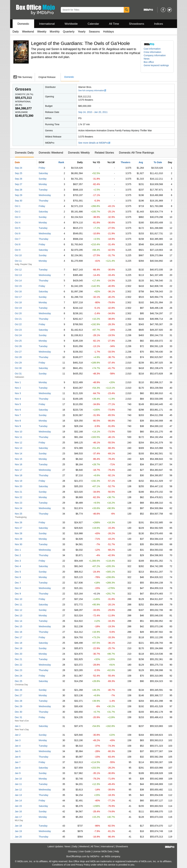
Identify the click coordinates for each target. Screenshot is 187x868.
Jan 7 (18, 762)
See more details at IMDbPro (94, 143)
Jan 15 (18, 806)
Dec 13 (19, 615)
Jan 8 (18, 768)
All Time (114, 24)
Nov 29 (19, 539)
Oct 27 (18, 352)
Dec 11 (19, 605)
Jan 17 (18, 817)
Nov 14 (19, 453)
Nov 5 (18, 404)
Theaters (126, 162)
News (147, 59)
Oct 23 (18, 330)
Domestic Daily (24, 153)
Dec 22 (19, 665)
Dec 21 (19, 659)
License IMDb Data (102, 851)
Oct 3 (18, 217)
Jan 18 (18, 826)
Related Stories (104, 153)
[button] (157, 67)
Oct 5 (18, 228)
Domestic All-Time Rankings (136, 153)
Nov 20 (19, 486)
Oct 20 (18, 313)
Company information (155, 55)
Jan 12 (18, 790)
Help (117, 851)
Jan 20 (18, 837)
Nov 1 (18, 382)
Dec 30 (19, 712)
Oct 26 (18, 346)
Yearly (82, 32)
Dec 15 (19, 626)
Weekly (42, 32)
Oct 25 (18, 341)
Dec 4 (18, 566)
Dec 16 (19, 632)
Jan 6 (18, 757)
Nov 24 (19, 508)
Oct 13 (18, 275)
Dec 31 (19, 717)
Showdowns (136, 24)
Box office (149, 62)
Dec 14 (19, 621)
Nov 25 (19, 514)
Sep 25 (19, 173)
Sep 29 (19, 195)
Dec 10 (19, 599)
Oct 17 (18, 297)
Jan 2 (18, 735)
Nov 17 (19, 470)
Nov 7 (18, 415)
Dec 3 (18, 561)
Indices (159, 24)
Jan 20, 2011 (101, 112)
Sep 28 (19, 190)
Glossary (72, 851)
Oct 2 (18, 212)
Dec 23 (19, 670)
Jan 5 (18, 751)
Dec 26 (19, 690)
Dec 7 (18, 583)
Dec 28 (19, 701)
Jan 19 (18, 831)
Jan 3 (18, 740)
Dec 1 (18, 550)
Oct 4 (18, 223)
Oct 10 (18, 255)
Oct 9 (18, 250)
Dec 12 (19, 610)
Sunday (43, 179)
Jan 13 (18, 795)
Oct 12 (18, 270)
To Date (158, 162)
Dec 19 (19, 648)
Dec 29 (19, 706)
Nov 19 (19, 481)
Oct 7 (18, 239)
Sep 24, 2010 (85, 112)
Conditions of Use (61, 865)
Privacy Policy (83, 865)
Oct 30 (18, 368)
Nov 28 (19, 533)
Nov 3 (18, 393)
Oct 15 (18, 286)
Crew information (153, 52)
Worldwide (71, 24)
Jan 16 (18, 811)
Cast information (152, 49)
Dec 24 (19, 676)
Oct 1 (18, 206)
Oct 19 (18, 308)
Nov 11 (19, 437)
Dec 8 (18, 588)
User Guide (85, 851)
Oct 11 (18, 261)
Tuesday (43, 190)
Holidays (109, 32)
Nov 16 (19, 464)
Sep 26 (19, 179)
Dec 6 (18, 577)
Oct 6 (18, 233)
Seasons (94, 32)
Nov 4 (18, 399)
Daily (16, 32)
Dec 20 (19, 654)
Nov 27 (19, 528)
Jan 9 (18, 773)
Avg (141, 162)
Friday (42, 168)
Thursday (44, 201)
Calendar (93, 24)
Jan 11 (18, 784)
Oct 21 (18, 319)
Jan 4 (18, 746)
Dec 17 (19, 637)
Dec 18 (19, 643)
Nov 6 (18, 410)
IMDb (107, 856)
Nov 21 (19, 492)
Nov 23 (19, 503)
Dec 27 (19, 695)
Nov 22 (19, 497)
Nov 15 (19, 459)
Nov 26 (19, 522)
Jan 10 (18, 779)
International (47, 24)
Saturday (43, 173)
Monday (43, 184)
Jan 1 (18, 726)
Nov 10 (19, 432)
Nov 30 (19, 544)
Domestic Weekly (79, 153)
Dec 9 (18, 594)
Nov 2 (18, 388)
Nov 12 (19, 443)
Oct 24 (18, 335)
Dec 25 (19, 681)
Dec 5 (18, 572)
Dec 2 (18, 555)
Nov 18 (19, 475)
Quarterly (69, 32)
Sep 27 (19, 184)
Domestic (23, 24)
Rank (61, 162)
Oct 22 (18, 324)
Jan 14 (18, 801)
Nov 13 (19, 448)
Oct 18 (18, 302)
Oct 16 (18, 291)
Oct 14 (18, 281)
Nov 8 (18, 421)
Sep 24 (19, 168)
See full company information (92, 91)
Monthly (55, 32)
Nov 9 (18, 426)
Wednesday (45, 195)
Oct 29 (18, 363)
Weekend (28, 32)
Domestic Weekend (51, 153)
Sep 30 (19, 201)
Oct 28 (18, 357)
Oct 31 (18, 374)
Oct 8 (18, 244)
